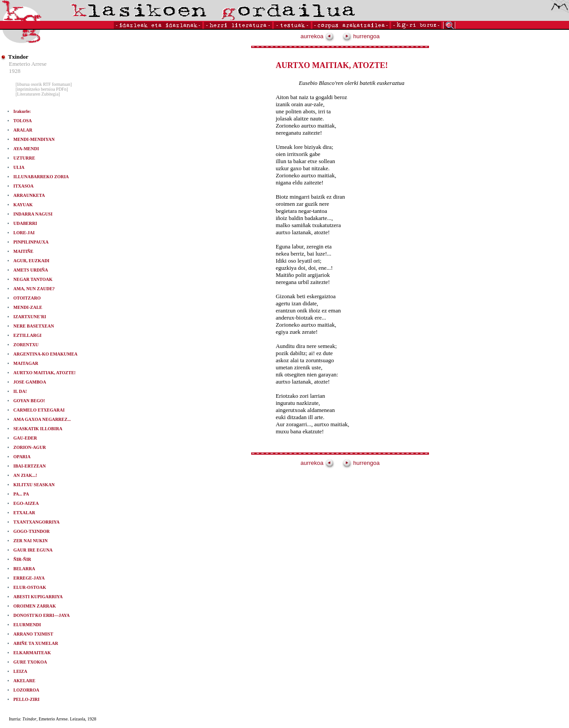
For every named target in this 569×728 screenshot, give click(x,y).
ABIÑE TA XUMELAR (36, 643)
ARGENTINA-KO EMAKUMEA (45, 354)
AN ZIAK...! (25, 475)
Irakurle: (22, 111)
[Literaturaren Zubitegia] (38, 94)
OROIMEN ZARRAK (35, 606)
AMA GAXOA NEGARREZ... (42, 419)
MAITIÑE (23, 251)
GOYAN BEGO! (29, 401)
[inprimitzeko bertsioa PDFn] (42, 89)
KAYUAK (23, 205)
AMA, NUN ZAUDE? (34, 289)
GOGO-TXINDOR (32, 531)
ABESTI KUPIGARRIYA (38, 597)
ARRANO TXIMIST (33, 634)
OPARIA (22, 457)
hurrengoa (361, 36)
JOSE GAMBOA (30, 382)
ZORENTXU (26, 345)
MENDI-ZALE (28, 307)
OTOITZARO (27, 298)
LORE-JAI (24, 233)
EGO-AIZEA (26, 503)
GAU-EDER (25, 438)
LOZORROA (26, 690)
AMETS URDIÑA (31, 270)
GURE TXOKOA (30, 662)
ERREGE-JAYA (29, 578)
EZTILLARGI (27, 335)
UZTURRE (24, 158)
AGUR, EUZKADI (31, 261)
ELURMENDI (27, 625)
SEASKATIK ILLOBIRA (38, 429)
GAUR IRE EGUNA (33, 550)
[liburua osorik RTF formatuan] (44, 84)
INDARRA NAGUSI (33, 214)
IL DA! (20, 391)
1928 (15, 71)
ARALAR (23, 130)
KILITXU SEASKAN (34, 485)
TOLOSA (23, 121)
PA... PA (21, 494)
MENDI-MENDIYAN (34, 139)
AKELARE (24, 681)
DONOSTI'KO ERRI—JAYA (42, 615)
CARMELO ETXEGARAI (39, 410)
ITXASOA (24, 186)
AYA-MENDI (26, 149)
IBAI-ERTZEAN (30, 466)
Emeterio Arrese (28, 64)
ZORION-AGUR (30, 447)
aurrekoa (317, 36)
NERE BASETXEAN (34, 326)
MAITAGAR (26, 363)
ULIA (19, 167)
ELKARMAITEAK (32, 653)
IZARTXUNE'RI (30, 317)
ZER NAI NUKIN (30, 541)
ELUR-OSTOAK (30, 587)
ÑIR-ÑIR (22, 559)
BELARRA (24, 569)
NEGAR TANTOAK (33, 279)
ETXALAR (24, 513)
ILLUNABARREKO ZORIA (41, 177)
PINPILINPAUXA (31, 242)
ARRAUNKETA (29, 195)
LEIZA (20, 671)
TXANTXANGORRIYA (36, 522)
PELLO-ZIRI (26, 699)
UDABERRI (25, 223)
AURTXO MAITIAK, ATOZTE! (44, 373)
